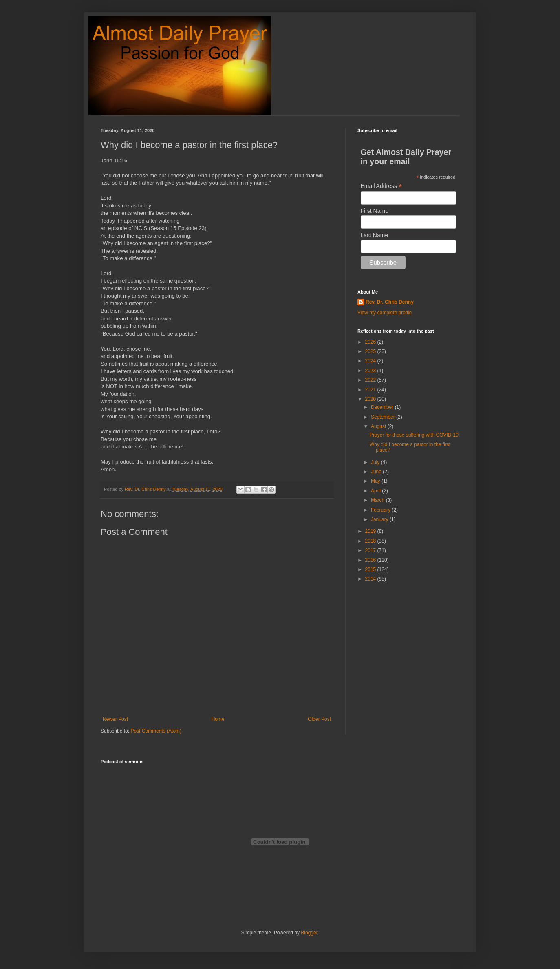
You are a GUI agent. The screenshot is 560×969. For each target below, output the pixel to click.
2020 (371, 399)
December (383, 407)
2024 (371, 361)
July (376, 462)
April (376, 491)
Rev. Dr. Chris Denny (390, 302)
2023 (371, 371)
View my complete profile (385, 313)
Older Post (319, 719)
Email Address (381, 186)
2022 (371, 380)
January (380, 519)
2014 (371, 579)
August (379, 426)
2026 (371, 342)
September (384, 417)
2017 (371, 550)
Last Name (375, 235)
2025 (371, 351)
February (381, 510)
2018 (371, 541)
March (378, 500)
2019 (371, 531)
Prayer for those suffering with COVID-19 (414, 435)
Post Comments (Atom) (156, 731)
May (376, 481)
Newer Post (115, 719)
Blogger (309, 933)
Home (218, 719)
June (377, 472)
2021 (371, 390)
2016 (371, 560)
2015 (371, 569)
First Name (375, 211)
